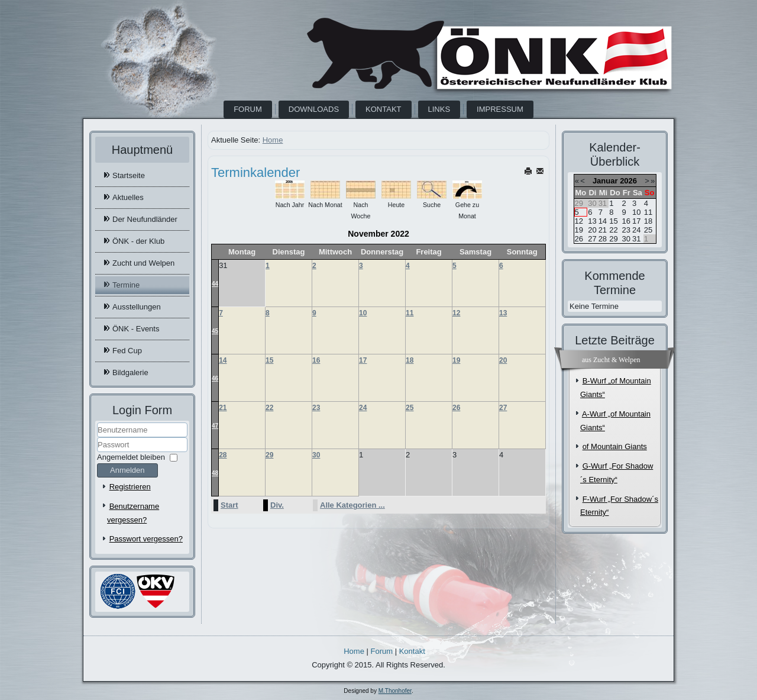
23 (316, 408)
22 (269, 408)
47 (215, 426)
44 (215, 284)
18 (410, 360)
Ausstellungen (137, 307)
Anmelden (127, 470)
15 (269, 360)
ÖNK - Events (136, 329)
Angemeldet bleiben (131, 457)
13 (503, 313)
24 (363, 408)
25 (410, 408)
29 (269, 455)
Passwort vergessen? (146, 539)
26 (456, 408)
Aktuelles (128, 197)
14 (223, 360)
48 (215, 473)
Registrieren (130, 487)
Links (439, 109)
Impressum (500, 109)
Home (273, 140)
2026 (628, 181)
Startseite (129, 175)
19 (456, 360)
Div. (277, 505)
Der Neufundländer (145, 219)
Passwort (97, 452)
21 (223, 408)
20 (503, 360)
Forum (248, 109)
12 (456, 313)
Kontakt (383, 109)
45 (215, 331)
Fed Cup (127, 351)
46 (215, 378)
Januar (605, 181)
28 (223, 455)
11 (410, 313)
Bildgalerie (130, 372)
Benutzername (97, 438)
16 (316, 360)
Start (229, 505)
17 (363, 360)
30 (316, 455)
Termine (126, 285)
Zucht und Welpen (143, 263)
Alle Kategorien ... (352, 505)
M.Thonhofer (395, 691)
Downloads (314, 109)
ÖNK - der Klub (138, 241)
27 (503, 408)
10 (363, 313)
